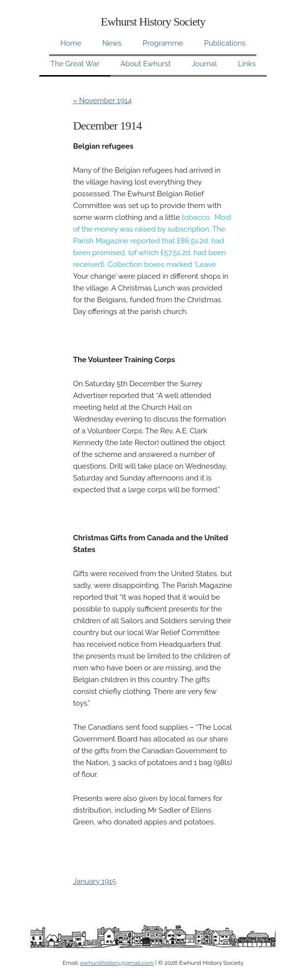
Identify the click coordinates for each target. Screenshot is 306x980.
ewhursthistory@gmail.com (117, 963)
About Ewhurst (145, 64)
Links (247, 64)
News (112, 43)
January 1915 (95, 881)
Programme (163, 43)
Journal (204, 64)
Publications (225, 43)
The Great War (75, 64)
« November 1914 (102, 101)
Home (71, 43)
